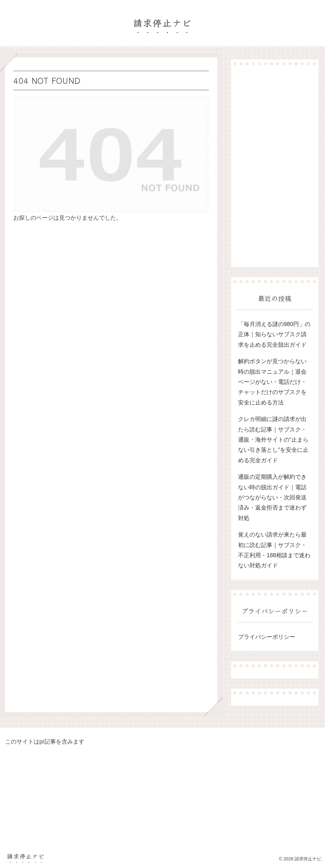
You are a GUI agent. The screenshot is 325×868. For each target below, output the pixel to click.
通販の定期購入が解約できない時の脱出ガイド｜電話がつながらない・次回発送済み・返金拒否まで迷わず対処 (272, 497)
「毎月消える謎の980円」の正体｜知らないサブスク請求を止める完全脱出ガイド (274, 334)
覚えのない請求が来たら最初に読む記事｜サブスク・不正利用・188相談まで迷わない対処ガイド (274, 550)
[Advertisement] (275, 166)
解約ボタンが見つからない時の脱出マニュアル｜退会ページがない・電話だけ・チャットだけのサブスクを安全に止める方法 (272, 382)
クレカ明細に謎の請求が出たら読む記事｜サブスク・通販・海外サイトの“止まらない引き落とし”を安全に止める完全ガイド (273, 440)
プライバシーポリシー (267, 637)
